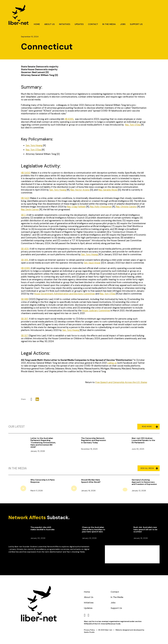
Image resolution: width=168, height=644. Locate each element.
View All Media (149, 468)
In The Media (109, 24)
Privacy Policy (89, 630)
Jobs (123, 24)
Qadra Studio (89, 632)
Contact (93, 24)
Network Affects (27, 518)
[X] (31, 399)
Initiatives (65, 24)
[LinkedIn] (37, 399)
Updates (79, 24)
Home (37, 24)
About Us (49, 24)
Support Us (136, 24)
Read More (149, 427)
